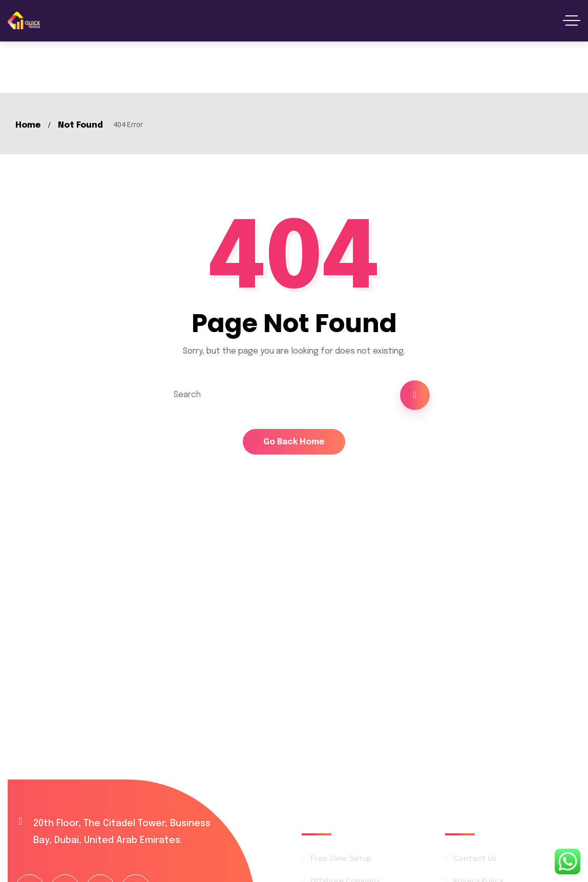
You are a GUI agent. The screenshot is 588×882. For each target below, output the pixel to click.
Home (28, 125)
